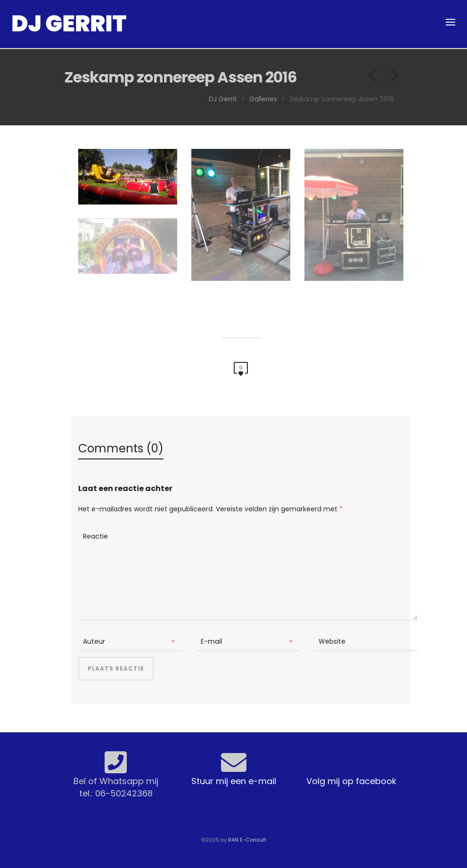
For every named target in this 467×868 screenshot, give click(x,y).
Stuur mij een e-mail (234, 781)
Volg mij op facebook (351, 781)
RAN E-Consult (247, 840)
